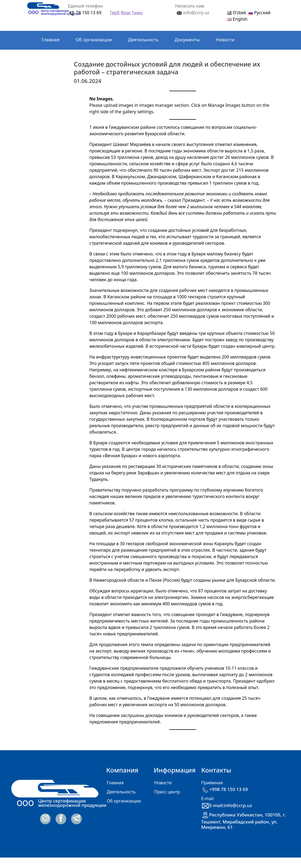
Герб (115, 13)
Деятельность (143, 40)
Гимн (137, 13)
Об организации (94, 40)
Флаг (126, 13)
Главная (51, 40)
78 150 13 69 (89, 13)
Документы (187, 40)
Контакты (52, 57)
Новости (225, 40)
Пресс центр (167, 792)
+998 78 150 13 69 (225, 789)
